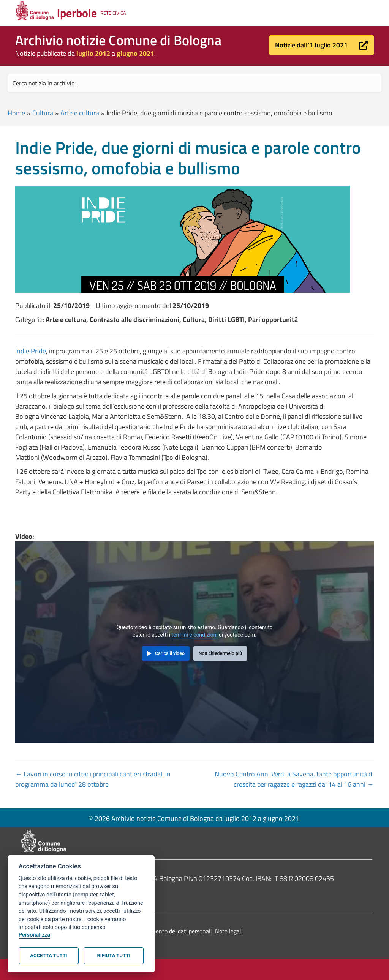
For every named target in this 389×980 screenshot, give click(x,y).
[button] (322, 45)
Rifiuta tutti (114, 956)
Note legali (229, 931)
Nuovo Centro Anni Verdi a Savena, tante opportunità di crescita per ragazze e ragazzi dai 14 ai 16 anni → (294, 779)
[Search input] (194, 83)
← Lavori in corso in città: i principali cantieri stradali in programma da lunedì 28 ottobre (93, 779)
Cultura (43, 113)
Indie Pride (31, 351)
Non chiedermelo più (220, 653)
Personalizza (34, 935)
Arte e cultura (80, 113)
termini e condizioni (195, 635)
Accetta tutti (48, 956)
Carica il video (170, 653)
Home (16, 113)
